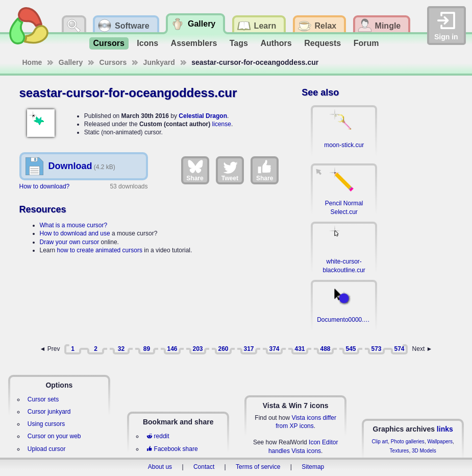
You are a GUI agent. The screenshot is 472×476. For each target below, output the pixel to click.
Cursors (109, 43)
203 (197, 349)
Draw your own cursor (70, 242)
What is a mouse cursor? (74, 225)
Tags (239, 43)
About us (160, 467)
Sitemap (313, 467)
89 (147, 349)
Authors (276, 43)
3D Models (424, 451)
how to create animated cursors (100, 250)
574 (399, 349)
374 (274, 349)
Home (32, 62)
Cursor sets (43, 399)
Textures (400, 451)
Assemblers (194, 43)
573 (376, 349)
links (445, 429)
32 (121, 349)
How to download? (45, 186)
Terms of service (258, 467)
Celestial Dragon (203, 116)
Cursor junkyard (49, 412)
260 (223, 349)
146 (172, 349)
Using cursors (46, 424)
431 (300, 349)
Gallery (71, 62)
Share (195, 170)
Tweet (230, 170)
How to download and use (75, 233)
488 (325, 349)
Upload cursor (47, 449)
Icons (147, 43)
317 (249, 349)
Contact (204, 467)
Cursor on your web (54, 436)
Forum (366, 43)
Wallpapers (440, 442)
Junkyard (159, 62)
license (222, 124)
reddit (158, 436)
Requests (322, 43)
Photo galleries (408, 442)
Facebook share (172, 449)
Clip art (380, 442)
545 (351, 349)
